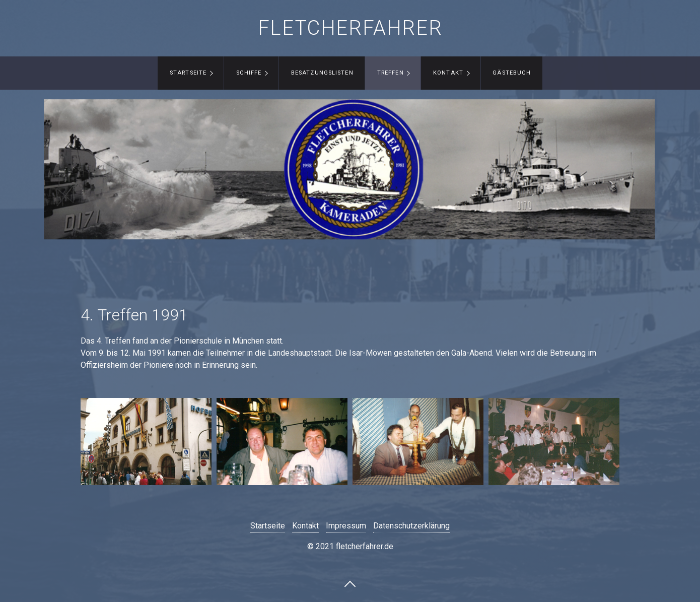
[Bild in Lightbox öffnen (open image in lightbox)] (146, 442)
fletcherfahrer (350, 28)
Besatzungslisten (322, 73)
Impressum (346, 526)
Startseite (188, 73)
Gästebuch (512, 73)
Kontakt (448, 73)
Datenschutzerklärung (411, 526)
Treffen (391, 73)
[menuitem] (191, 73)
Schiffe (249, 73)
